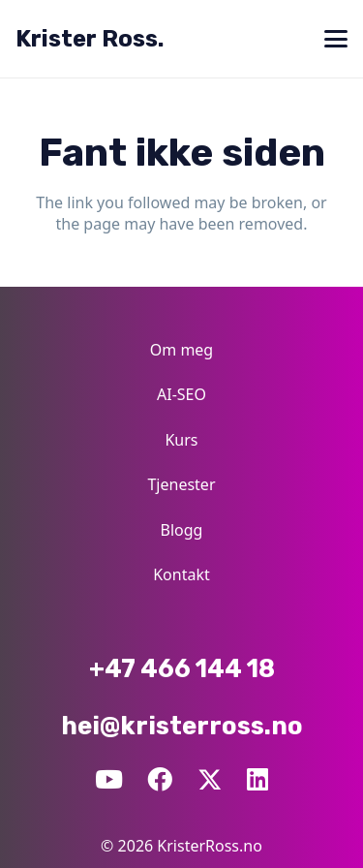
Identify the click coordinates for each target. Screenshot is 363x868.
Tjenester (181, 484)
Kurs (181, 440)
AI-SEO (181, 394)
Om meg (181, 350)
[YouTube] (109, 780)
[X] (210, 778)
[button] (336, 39)
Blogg (182, 530)
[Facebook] (160, 780)
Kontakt (181, 574)
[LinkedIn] (257, 780)
